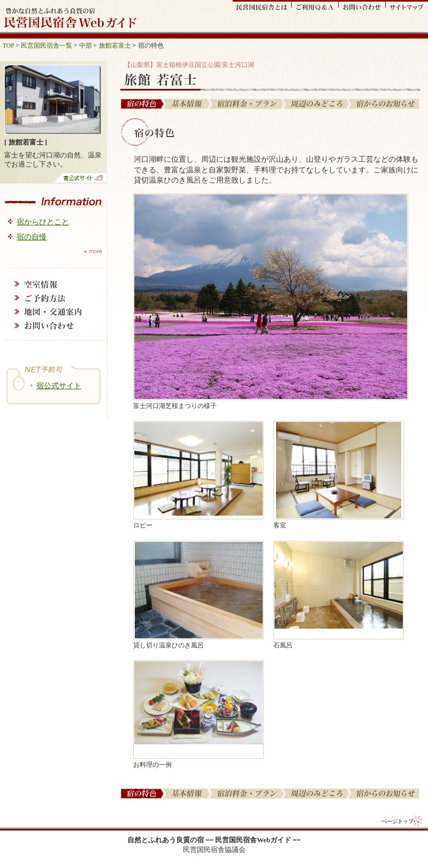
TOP (9, 46)
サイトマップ (407, 6)
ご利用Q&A (315, 6)
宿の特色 (142, 104)
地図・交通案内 (52, 312)
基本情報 (188, 104)
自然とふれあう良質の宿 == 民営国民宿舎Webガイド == (214, 840)
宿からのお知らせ (385, 104)
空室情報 (52, 284)
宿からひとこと (43, 222)
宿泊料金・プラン (247, 104)
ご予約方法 (52, 298)
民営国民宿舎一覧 (47, 46)
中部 (86, 46)
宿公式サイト (59, 386)
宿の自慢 (32, 237)
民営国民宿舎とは (262, 6)
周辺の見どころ (317, 104)
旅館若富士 (115, 46)
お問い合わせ (362, 6)
